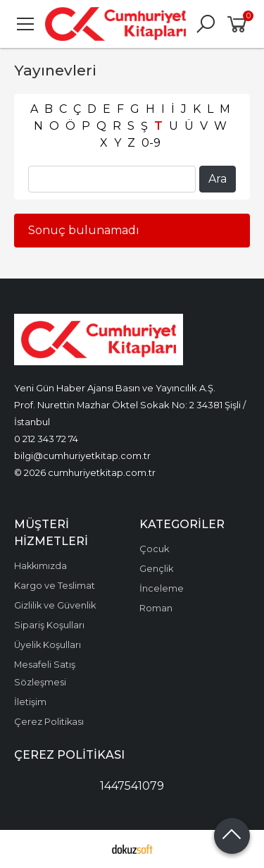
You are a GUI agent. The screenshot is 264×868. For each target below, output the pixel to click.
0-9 (151, 143)
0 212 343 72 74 (46, 439)
